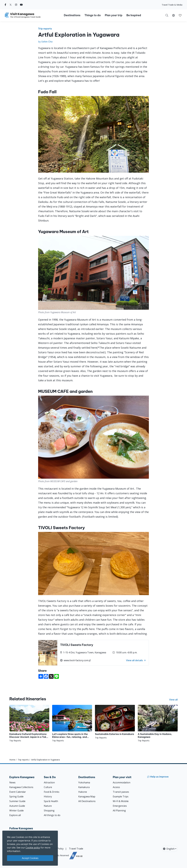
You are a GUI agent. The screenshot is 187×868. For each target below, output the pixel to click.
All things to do (52, 815)
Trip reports (45, 29)
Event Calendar (18, 792)
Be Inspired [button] (134, 15)
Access (116, 787)
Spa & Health (51, 801)
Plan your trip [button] (114, 15)
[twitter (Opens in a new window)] (11, 5)
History (48, 796)
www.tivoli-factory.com (74, 660)
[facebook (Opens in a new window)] (5, 5)
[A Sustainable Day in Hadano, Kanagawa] (158, 723)
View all (173, 700)
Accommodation (122, 782)
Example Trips (121, 796)
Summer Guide (17, 801)
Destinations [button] (72, 15)
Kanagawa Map (87, 796)
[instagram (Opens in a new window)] (16, 5)
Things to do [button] (93, 15)
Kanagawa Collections (21, 787)
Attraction (49, 782)
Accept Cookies (30, 858)
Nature (48, 806)
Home (12, 760)
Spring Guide (16, 796)
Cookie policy (33, 848)
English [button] (169, 849)
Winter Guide (17, 811)
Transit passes (121, 792)
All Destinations (87, 801)
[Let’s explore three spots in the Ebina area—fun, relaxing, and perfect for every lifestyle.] (72, 723)
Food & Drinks (52, 792)
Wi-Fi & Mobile (121, 801)
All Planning (119, 811)
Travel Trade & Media (172, 5)
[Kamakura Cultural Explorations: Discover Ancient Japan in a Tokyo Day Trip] (29, 723)
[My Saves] (180, 15)
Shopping (49, 811)
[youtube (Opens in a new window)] (21, 5)
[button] (173, 15)
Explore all (15, 815)
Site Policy (58, 849)
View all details (136, 660)
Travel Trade (76, 849)
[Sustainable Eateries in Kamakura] (115, 722)
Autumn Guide (17, 806)
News (12, 782)
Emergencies (120, 806)
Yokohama (84, 782)
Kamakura (84, 787)
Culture (48, 787)
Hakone (83, 792)
